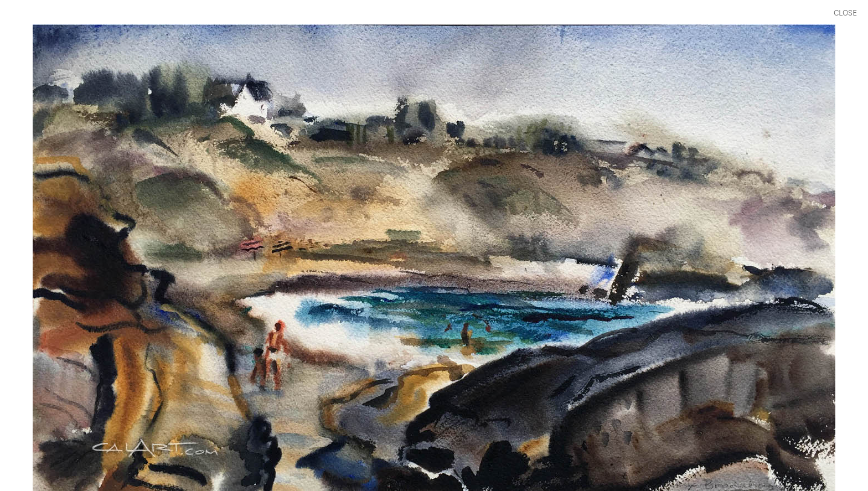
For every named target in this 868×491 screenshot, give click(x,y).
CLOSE (845, 12)
